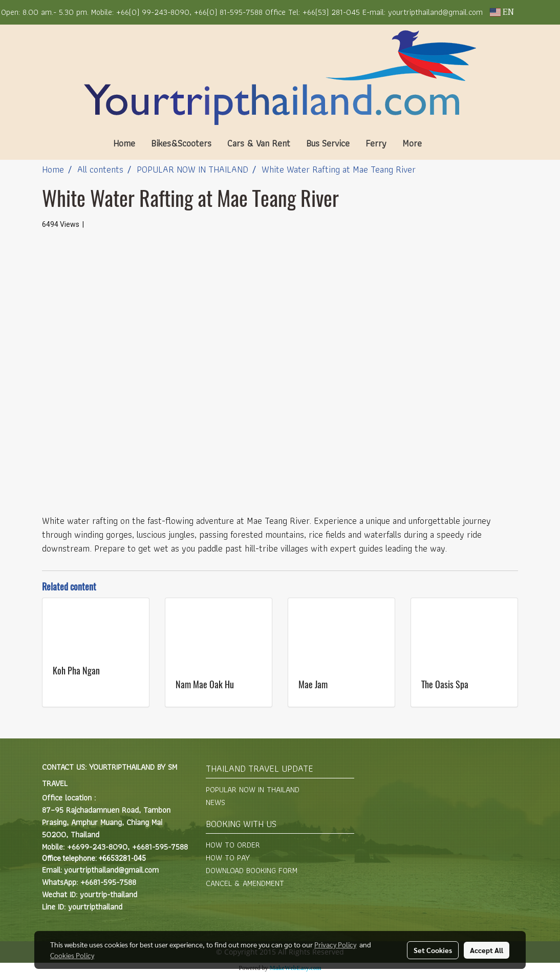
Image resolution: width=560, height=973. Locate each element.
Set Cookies (433, 950)
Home (124, 143)
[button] (445, 143)
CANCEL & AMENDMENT (245, 883)
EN (502, 12)
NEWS (216, 802)
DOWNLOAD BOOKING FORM (252, 870)
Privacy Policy (335, 944)
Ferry (376, 143)
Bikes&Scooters (181, 143)
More (412, 143)
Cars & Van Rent (259, 143)
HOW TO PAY (228, 858)
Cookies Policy (72, 955)
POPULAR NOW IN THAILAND (253, 789)
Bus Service (328, 143)
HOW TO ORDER (233, 845)
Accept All (487, 950)
